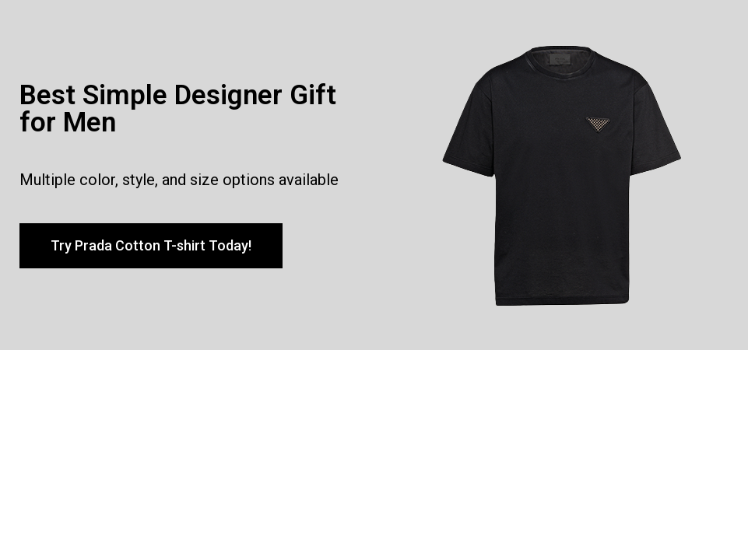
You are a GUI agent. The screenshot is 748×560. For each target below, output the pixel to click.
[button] (151, 246)
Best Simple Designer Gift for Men (178, 109)
